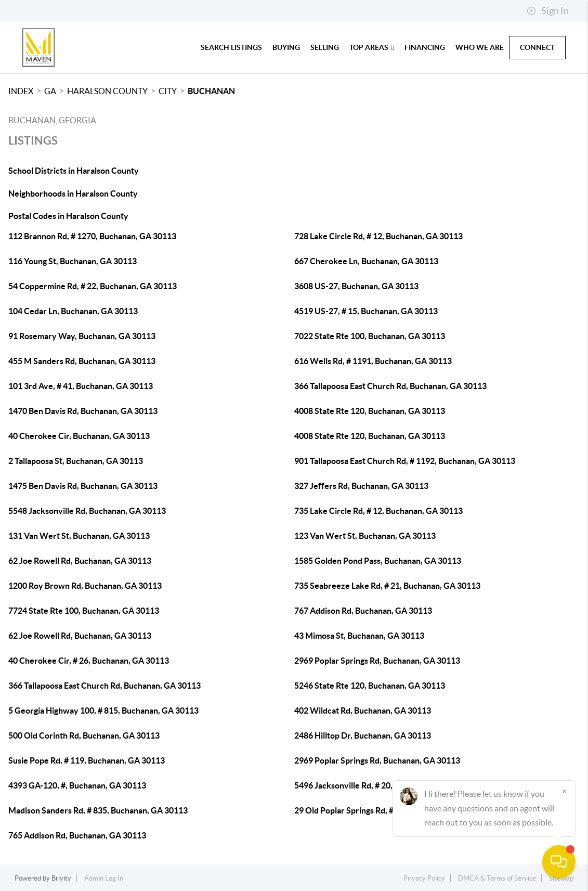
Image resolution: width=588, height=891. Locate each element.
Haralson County (107, 91)
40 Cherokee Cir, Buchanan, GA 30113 (79, 436)
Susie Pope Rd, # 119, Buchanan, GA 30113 (87, 760)
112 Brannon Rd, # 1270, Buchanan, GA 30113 (92, 236)
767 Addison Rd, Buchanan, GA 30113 (363, 611)
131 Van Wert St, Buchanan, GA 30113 (79, 536)
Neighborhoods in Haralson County (73, 193)
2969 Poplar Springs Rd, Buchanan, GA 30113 (377, 661)
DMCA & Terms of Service (497, 878)
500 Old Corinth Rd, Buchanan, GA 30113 (84, 735)
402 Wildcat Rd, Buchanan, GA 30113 (363, 711)
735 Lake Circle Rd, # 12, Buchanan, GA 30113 (378, 511)
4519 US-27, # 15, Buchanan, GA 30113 (366, 311)
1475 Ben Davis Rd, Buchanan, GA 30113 (83, 486)
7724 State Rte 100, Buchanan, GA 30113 (84, 611)
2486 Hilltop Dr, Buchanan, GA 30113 (363, 735)
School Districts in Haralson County (74, 171)
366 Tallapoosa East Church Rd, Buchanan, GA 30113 (390, 386)
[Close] (565, 791)
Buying (286, 47)
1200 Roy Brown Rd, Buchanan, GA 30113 (85, 586)
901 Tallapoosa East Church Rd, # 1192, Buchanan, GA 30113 (405, 461)
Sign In (548, 11)
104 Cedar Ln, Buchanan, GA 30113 (73, 311)
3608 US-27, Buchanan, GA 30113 (356, 286)
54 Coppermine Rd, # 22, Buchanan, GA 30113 (93, 286)
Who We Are (480, 47)
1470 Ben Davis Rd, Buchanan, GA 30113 (83, 411)
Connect (537, 47)
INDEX (21, 91)
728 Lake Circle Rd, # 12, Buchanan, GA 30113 (378, 236)
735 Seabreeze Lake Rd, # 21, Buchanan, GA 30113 (387, 586)
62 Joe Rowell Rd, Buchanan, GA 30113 (80, 561)
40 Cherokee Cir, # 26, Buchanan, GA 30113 (89, 661)
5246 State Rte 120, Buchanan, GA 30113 (370, 686)
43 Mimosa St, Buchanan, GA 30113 (359, 636)
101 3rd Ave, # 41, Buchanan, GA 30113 (81, 386)
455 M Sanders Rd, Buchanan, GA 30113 (82, 361)
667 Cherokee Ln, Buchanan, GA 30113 (366, 261)
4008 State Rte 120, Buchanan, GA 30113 (370, 411)
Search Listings (231, 47)
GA (50, 91)
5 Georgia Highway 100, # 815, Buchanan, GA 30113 (103, 711)
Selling (325, 47)
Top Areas (372, 47)
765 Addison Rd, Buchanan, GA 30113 (77, 835)
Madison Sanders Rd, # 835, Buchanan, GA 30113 (98, 810)
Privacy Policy (424, 878)
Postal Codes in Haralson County (68, 216)
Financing (425, 47)
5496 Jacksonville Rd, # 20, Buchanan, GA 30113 (383, 785)
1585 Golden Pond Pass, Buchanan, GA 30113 (378, 561)
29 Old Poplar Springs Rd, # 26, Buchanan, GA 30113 (390, 810)
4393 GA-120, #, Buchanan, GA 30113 (77, 785)
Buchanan (211, 91)
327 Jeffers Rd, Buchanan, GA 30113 (361, 486)
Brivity (61, 878)
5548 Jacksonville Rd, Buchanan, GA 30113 (87, 511)
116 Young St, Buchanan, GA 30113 (73, 261)
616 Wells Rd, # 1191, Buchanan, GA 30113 (373, 361)
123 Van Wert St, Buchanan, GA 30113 (365, 536)
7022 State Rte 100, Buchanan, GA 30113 (370, 336)
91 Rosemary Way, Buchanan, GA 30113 (82, 336)
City (168, 91)
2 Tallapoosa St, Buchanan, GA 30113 (76, 461)
